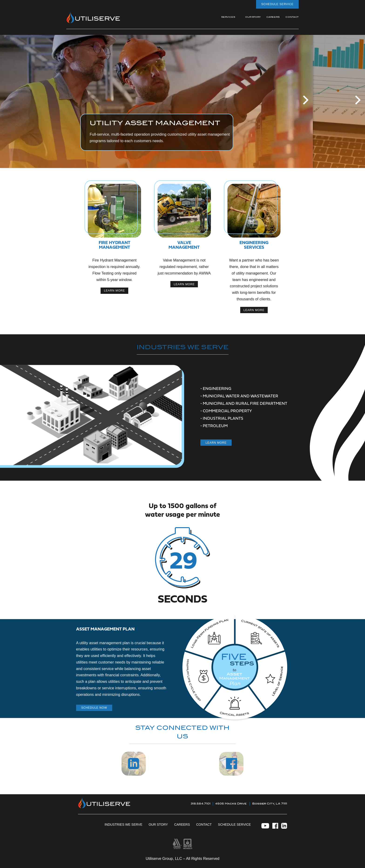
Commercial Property (227, 411)
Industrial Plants (223, 419)
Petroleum (215, 426)
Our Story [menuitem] (253, 17)
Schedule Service (277, 4)
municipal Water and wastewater (240, 396)
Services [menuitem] (228, 17)
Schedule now (94, 708)
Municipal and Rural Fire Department (245, 404)
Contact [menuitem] (292, 17)
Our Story (158, 824)
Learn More (216, 443)
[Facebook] (275, 826)
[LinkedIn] (284, 826)
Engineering (217, 389)
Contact (204, 824)
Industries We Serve (123, 824)
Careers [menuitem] (273, 17)
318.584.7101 (201, 804)
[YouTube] (265, 826)
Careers (182, 824)
